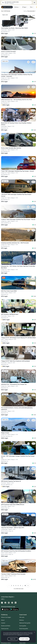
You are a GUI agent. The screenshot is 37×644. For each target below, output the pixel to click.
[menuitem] (17, 7)
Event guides (23, 626)
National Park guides (25, 623)
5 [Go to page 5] (20, 586)
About (3, 620)
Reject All (13, 639)
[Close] (34, 632)
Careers (3, 623)
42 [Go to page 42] (25, 586)
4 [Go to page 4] (18, 586)
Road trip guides (24, 629)
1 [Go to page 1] (12, 586)
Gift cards (22, 617)
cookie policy (20, 635)
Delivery (22, 620)
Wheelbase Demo (6, 643)
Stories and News (6, 626)
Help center (22, 643)
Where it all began (6, 617)
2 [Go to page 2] (14, 586)
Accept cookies (24, 639)
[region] (18, 637)
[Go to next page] (28, 586)
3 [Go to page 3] (16, 586)
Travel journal (5, 629)
